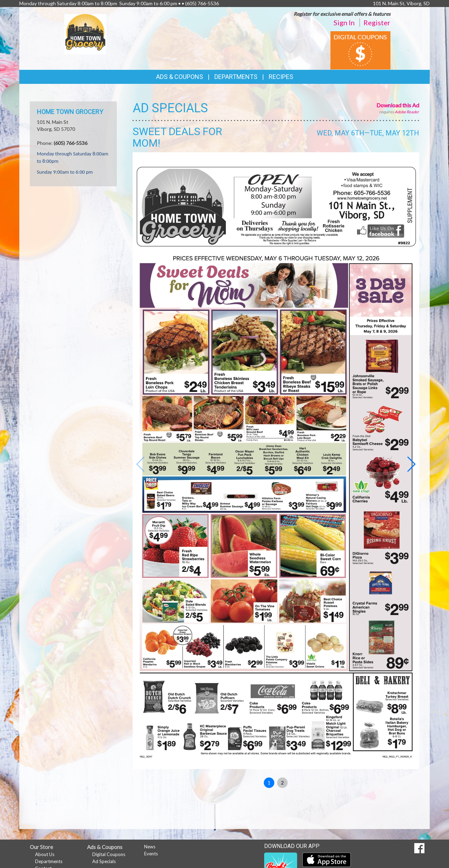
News (150, 847)
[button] (411, 464)
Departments (49, 861)
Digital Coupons (109, 854)
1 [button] (269, 783)
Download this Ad (398, 105)
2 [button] (282, 783)
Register (377, 22)
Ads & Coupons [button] (180, 77)
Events (151, 854)
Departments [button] (236, 77)
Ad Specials (104, 861)
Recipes (281, 77)
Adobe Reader (407, 112)
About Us (45, 854)
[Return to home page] (85, 34)
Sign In (344, 22)
